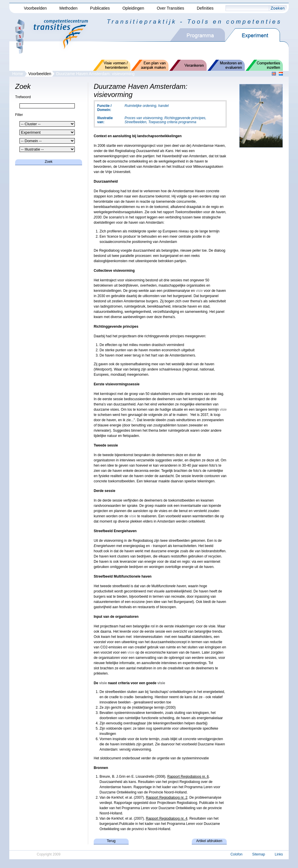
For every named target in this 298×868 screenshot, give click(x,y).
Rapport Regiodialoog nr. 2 (167, 798)
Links (279, 854)
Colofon (236, 854)
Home (18, 74)
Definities (205, 8)
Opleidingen (133, 8)
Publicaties (100, 8)
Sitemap (259, 854)
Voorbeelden (35, 8)
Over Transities (171, 8)
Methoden (68, 8)
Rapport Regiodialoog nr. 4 (167, 818)
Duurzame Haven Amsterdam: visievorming (95, 74)
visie (199, 291)
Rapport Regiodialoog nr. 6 (188, 777)
